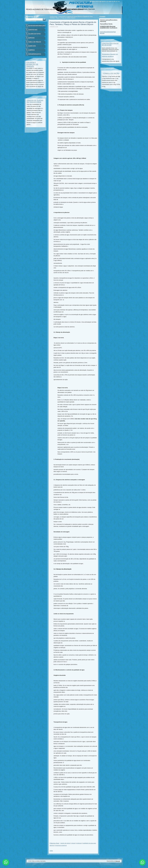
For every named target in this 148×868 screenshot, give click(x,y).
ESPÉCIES (31, 38)
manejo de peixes (65, 843)
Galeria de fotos (34, 34)
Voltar (51, 851)
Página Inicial (95, 1)
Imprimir (103, 1)
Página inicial (54, 16)
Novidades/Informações (37, 26)
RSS (119, 1)
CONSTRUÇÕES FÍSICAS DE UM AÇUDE (110, 44)
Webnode (118, 861)
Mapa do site (112, 1)
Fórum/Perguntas (35, 54)
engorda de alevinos (61, 845)
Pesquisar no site (32, 17)
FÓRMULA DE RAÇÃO (111, 73)
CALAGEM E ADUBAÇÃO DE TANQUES (32, 64)
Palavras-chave (54, 843)
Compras (31, 50)
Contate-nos (33, 30)
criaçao (73, 843)
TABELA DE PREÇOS (35, 42)
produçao (79, 843)
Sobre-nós (32, 46)
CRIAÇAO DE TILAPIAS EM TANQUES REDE (35, 101)
